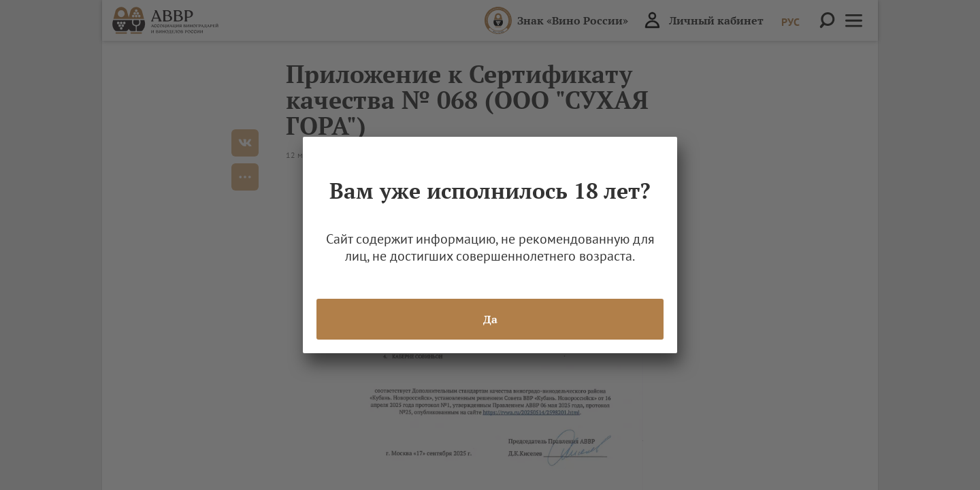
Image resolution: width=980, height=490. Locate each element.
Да (490, 319)
